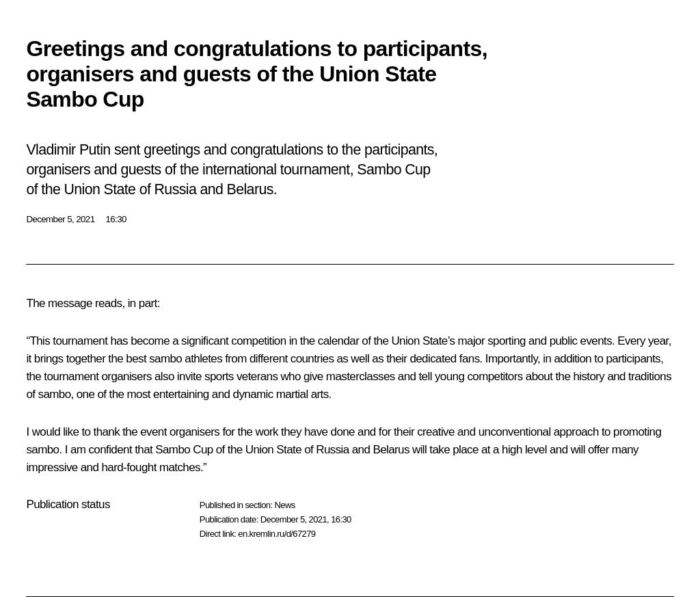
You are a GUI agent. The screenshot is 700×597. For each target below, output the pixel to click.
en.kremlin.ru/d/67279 (277, 534)
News (284, 505)
